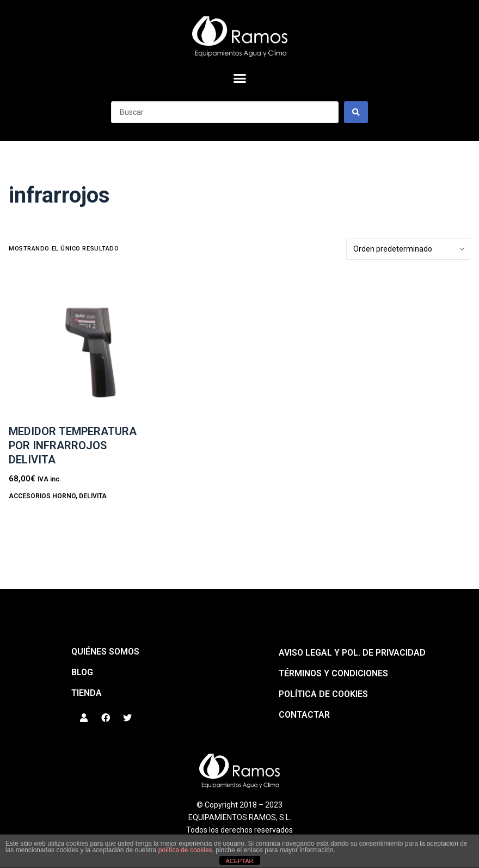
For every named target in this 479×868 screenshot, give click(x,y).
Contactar (304, 715)
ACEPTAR (239, 861)
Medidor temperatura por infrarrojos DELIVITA (73, 445)
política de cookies (185, 850)
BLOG (82, 672)
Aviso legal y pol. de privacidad (352, 653)
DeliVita (93, 496)
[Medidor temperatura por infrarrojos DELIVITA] (82, 347)
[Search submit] (356, 112)
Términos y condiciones (333, 673)
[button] (239, 78)
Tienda (87, 693)
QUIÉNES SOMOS (105, 652)
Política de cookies (323, 694)
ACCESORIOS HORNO (42, 496)
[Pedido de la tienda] (408, 249)
